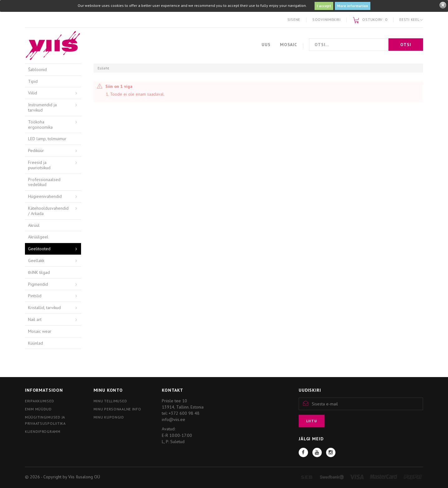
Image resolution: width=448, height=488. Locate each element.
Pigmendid (38, 284)
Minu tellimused (110, 401)
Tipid (33, 81)
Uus (266, 45)
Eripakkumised (39, 401)
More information (353, 6)
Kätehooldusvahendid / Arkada (48, 211)
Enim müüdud (38, 409)
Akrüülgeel (38, 237)
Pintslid (35, 296)
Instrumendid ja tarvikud (42, 107)
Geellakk (36, 261)
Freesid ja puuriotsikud (39, 165)
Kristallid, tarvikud (44, 308)
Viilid (33, 93)
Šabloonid (37, 69)
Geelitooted (39, 249)
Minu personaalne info (117, 409)
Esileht (103, 68)
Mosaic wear (40, 331)
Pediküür (36, 151)
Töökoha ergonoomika (40, 124)
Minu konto (108, 390)
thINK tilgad (39, 272)
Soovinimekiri (326, 19)
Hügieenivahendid (45, 196)
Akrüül (34, 225)
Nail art (35, 319)
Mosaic (289, 45)
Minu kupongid (109, 417)
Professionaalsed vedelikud (44, 182)
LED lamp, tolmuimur (47, 139)
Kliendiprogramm (43, 431)
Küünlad (36, 343)
